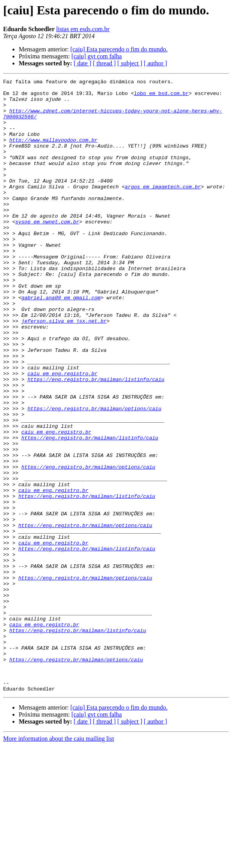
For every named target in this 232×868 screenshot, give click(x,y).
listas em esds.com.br (83, 29)
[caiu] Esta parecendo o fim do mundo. (119, 49)
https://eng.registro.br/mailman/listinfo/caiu (96, 440)
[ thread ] (104, 63)
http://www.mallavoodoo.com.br (53, 153)
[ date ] (82, 63)
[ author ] (156, 63)
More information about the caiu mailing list (58, 861)
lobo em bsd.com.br (161, 97)
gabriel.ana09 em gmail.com (61, 342)
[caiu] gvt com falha (97, 56)
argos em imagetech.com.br (163, 209)
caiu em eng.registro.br (62, 433)
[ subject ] (130, 63)
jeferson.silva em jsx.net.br (64, 370)
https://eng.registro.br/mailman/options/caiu (94, 475)
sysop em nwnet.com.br (47, 251)
